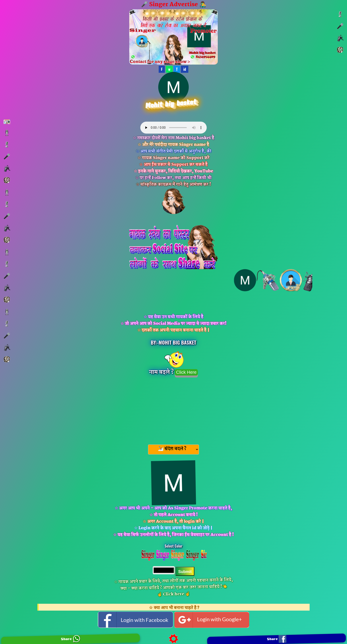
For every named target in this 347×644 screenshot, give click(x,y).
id (185, 69)
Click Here (186, 372)
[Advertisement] (173, 410)
